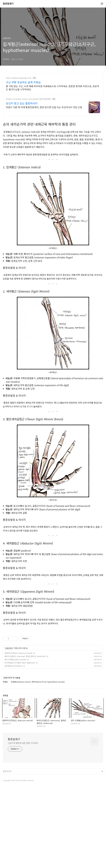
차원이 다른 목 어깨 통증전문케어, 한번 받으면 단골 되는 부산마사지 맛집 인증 (44, 107)
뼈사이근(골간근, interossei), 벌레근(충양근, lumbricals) (25, 697)
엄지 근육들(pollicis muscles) (15, 700)
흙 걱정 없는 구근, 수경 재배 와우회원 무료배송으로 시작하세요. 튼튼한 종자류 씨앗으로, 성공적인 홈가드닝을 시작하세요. (52, 88)
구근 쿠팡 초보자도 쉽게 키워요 (23, 82)
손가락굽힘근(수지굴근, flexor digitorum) (20, 703)
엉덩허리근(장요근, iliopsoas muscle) (18, 694)
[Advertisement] (53, 649)
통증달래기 (8, 4)
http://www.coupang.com (19, 78)
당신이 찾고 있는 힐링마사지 (22, 103)
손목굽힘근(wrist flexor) (13, 706)
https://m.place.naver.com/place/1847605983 (28, 99)
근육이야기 (9, 689)
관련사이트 (7, 812)
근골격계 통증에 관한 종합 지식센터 (23, 784)
